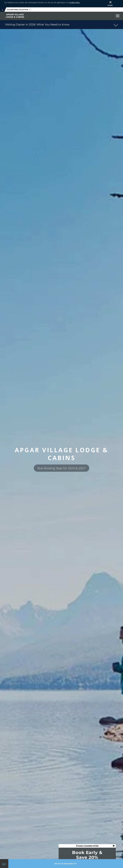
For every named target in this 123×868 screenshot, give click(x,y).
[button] (61, 18)
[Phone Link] (4, 864)
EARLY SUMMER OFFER (87, 839)
